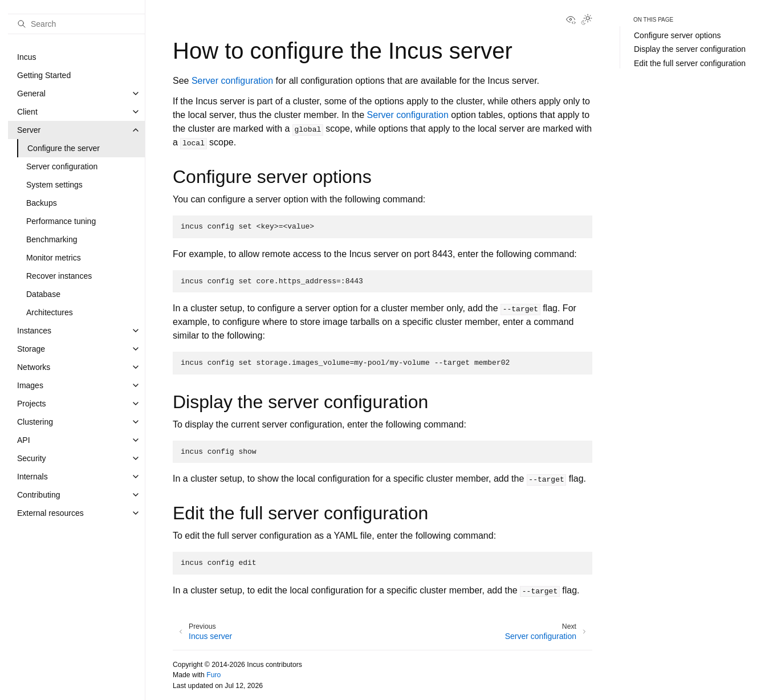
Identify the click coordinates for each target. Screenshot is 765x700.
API (24, 440)
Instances (34, 331)
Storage (31, 349)
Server (29, 130)
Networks (34, 367)
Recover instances (59, 276)
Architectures (50, 312)
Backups (42, 203)
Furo (213, 675)
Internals (32, 477)
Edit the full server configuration (690, 63)
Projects (32, 404)
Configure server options (677, 35)
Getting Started (44, 75)
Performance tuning (61, 221)
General (31, 93)
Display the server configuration (690, 49)
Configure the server (64, 148)
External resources (50, 513)
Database (43, 294)
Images (30, 385)
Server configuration (62, 166)
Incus (27, 57)
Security (32, 458)
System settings (54, 185)
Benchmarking (52, 239)
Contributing (39, 495)
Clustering (35, 422)
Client (27, 112)
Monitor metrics (54, 258)
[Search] (76, 24)
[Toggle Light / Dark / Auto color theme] (587, 21)
